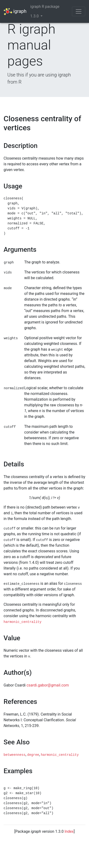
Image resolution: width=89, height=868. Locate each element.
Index (69, 831)
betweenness (14, 755)
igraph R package (45, 7)
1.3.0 (35, 16)
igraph (15, 12)
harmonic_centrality (23, 622)
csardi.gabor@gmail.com (48, 685)
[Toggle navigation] (79, 11)
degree (33, 755)
